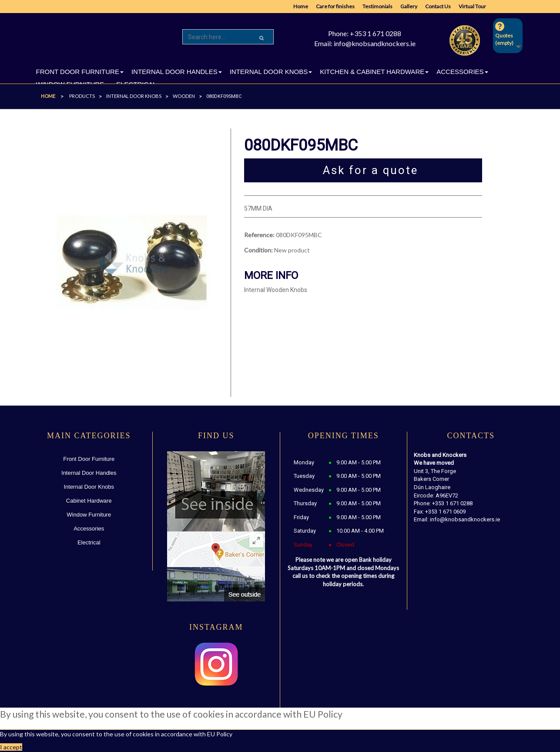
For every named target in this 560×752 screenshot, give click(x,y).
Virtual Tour (472, 6)
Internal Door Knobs (89, 487)
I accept (11, 747)
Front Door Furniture (89, 459)
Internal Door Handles (89, 473)
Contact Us (438, 6)
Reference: (259, 235)
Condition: (258, 250)
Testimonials (377, 6)
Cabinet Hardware (89, 501)
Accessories (89, 529)
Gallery (409, 6)
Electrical (89, 542)
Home (301, 6)
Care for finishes (335, 6)
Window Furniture (89, 515)
